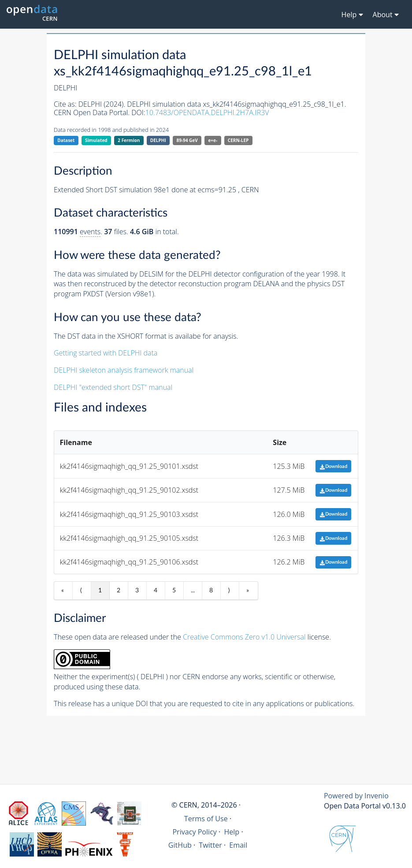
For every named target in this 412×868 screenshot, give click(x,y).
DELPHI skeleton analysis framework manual (124, 370)
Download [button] (333, 466)
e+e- (213, 140)
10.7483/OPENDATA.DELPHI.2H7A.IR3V (207, 112)
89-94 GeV (187, 140)
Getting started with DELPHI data (106, 353)
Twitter (210, 845)
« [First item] (63, 591)
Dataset (66, 140)
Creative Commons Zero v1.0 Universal (244, 637)
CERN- (238, 140)
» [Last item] (248, 591)
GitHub (180, 845)
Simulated (96, 140)
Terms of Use (206, 819)
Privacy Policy (195, 832)
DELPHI (158, 140)
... (193, 591)
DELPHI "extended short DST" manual (113, 387)
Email (238, 845)
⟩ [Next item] (229, 591)
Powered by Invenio (356, 796)
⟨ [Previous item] (81, 591)
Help (232, 832)
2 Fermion (129, 140)
